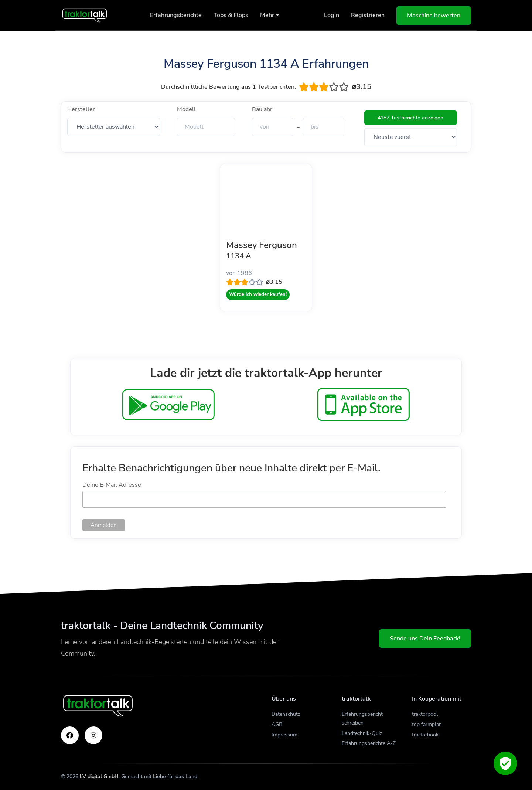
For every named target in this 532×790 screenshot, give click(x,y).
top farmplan (427, 724)
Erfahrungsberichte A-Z (369, 743)
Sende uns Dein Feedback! (425, 639)
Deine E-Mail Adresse (112, 485)
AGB (277, 724)
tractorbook (425, 735)
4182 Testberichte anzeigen (410, 118)
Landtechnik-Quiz (362, 733)
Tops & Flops (231, 15)
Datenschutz (286, 714)
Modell (186, 109)
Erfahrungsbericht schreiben (362, 719)
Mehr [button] (270, 15)
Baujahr (262, 109)
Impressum (284, 735)
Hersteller (81, 109)
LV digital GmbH (99, 777)
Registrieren (368, 15)
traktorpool (425, 714)
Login (332, 15)
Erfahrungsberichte (176, 15)
